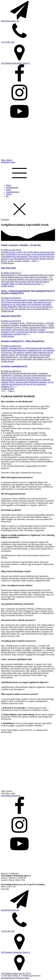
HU (7, 196)
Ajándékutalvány (13, 192)
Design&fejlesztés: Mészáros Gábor (15, 978)
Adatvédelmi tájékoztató (11, 796)
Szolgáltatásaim (12, 188)
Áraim (8, 190)
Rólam (9, 185)
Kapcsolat (5, 219)
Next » (12, 391)
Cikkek (9, 194)
